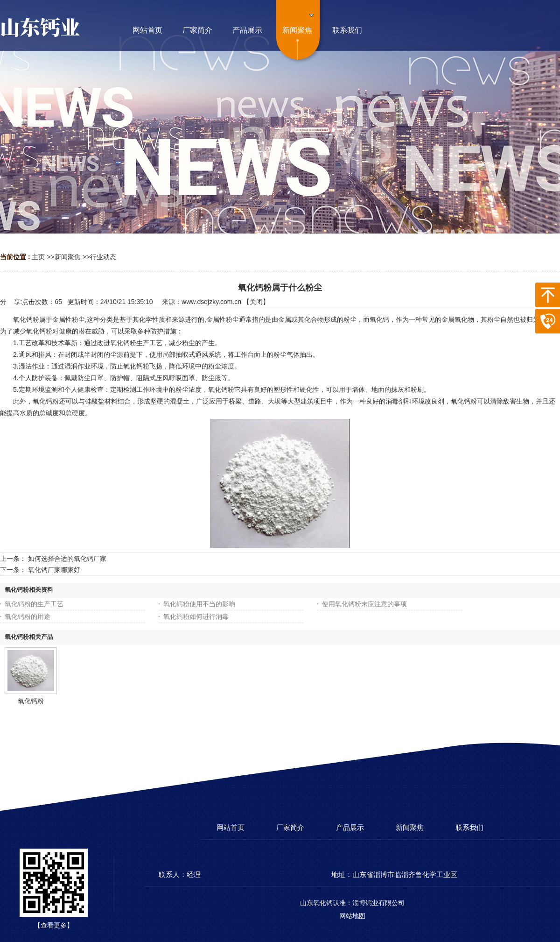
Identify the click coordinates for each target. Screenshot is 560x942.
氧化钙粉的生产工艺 (34, 604)
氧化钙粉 (31, 701)
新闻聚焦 (68, 257)
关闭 (256, 302)
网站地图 (352, 916)
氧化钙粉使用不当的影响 (199, 604)
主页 (38, 257)
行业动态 (103, 257)
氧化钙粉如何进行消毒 (196, 616)
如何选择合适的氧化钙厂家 (67, 559)
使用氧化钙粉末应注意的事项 (364, 604)
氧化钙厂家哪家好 (54, 570)
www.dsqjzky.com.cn (211, 302)
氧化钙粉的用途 (28, 616)
